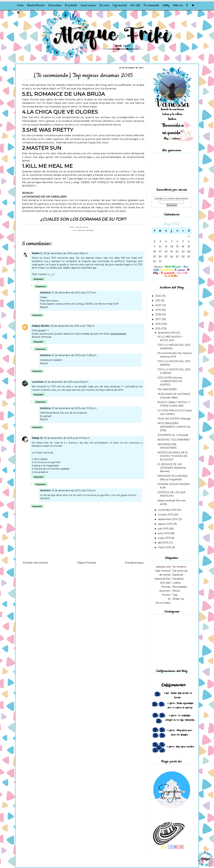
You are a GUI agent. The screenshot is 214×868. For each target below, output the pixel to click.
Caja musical (120, 5)
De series (104, 5)
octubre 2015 (166, 515)
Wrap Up (178, 599)
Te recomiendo (151, 5)
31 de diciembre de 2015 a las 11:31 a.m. (74, 490)
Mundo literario (36, 5)
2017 (158, 319)
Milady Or (37, 438)
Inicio (20, 5)
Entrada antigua (134, 563)
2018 (158, 315)
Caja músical (163, 571)
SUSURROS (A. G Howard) (173, 435)
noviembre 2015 (168, 510)
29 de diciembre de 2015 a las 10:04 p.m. (67, 438)
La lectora (37, 382)
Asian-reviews (88, 5)
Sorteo (166, 595)
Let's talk (135, 5)
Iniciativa (178, 579)
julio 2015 (164, 529)
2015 (158, 329)
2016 (158, 324)
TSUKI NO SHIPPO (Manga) (174, 419)
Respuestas (41, 286)
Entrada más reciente (35, 563)
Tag (175, 595)
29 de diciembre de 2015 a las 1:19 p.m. (73, 326)
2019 (158, 310)
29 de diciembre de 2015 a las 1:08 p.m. (66, 253)
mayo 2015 (165, 538)
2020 (159, 305)
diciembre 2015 (167, 333)
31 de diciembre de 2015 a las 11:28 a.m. (74, 355)
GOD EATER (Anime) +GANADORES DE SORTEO (170, 381)
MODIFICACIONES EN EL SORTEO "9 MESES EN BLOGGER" (173, 456)
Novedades (180, 587)
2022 (158, 296)
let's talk (165, 583)
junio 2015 (164, 533)
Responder (39, 279)
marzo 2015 (165, 547)
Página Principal (86, 563)
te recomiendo (84, 230)
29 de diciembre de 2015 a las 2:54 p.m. (66, 382)
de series (165, 575)
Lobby (166, 5)
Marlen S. (37, 253)
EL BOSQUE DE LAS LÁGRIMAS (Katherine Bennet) (172, 468)
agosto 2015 (165, 524)
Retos (176, 591)
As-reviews (179, 567)
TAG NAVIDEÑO (167, 389)
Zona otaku (55, 5)
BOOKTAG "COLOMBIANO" (174, 440)
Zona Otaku (163, 603)
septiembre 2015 (168, 519)
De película (71, 5)
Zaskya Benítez (41, 326)
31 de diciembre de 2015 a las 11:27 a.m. (74, 293)
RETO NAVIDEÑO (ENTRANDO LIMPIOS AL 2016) (174, 427)
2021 (158, 300)
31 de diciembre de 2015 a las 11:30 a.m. (74, 408)
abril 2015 (164, 543)
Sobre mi (178, 5)
